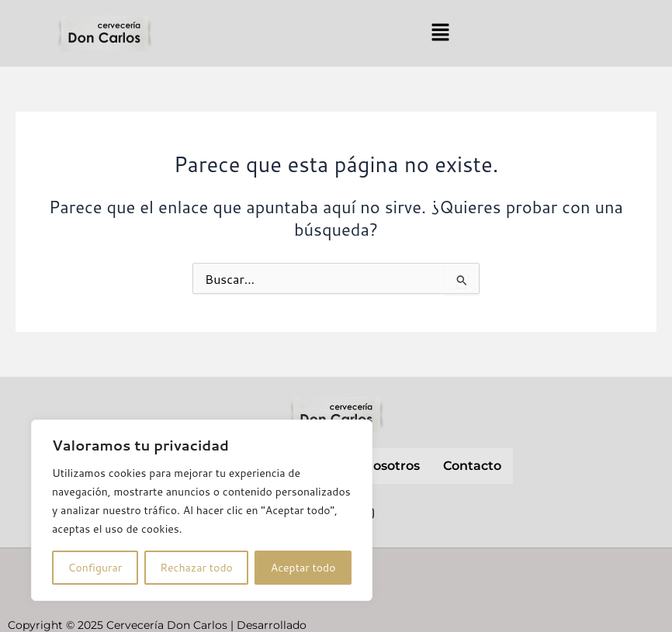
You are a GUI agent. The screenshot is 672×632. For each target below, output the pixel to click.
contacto (472, 466)
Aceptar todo (303, 568)
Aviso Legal (436, 573)
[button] (440, 33)
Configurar (95, 568)
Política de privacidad (551, 573)
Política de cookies (508, 607)
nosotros (391, 466)
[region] (202, 510)
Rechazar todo (196, 568)
